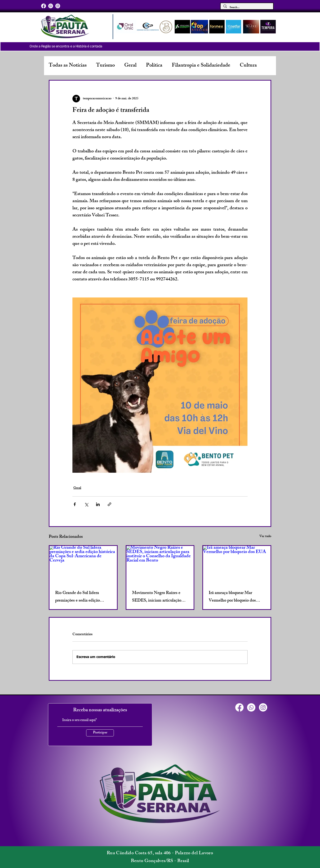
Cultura (248, 66)
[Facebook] (44, 6)
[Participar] (100, 733)
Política (154, 66)
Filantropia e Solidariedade (201, 66)
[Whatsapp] (51, 6)
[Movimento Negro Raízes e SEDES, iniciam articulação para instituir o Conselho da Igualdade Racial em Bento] (160, 565)
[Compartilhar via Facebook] (75, 504)
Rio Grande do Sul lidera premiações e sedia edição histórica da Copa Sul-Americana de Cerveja (78, 597)
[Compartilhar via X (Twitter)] (86, 504)
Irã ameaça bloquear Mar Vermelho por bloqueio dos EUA (232, 597)
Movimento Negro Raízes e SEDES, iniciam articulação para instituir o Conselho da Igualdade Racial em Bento (157, 597)
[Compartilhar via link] (109, 504)
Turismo (105, 66)
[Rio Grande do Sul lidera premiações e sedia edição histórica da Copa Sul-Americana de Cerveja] (83, 565)
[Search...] (246, 8)
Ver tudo (265, 537)
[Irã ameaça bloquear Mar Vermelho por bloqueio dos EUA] (237, 565)
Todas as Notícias (68, 66)
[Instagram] (58, 6)
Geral (130, 66)
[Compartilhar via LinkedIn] (98, 504)
